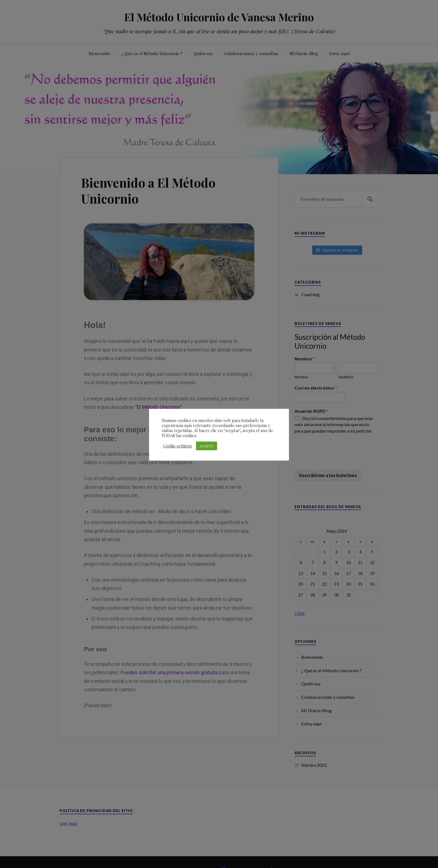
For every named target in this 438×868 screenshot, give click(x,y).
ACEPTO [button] (207, 446)
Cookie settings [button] (177, 446)
